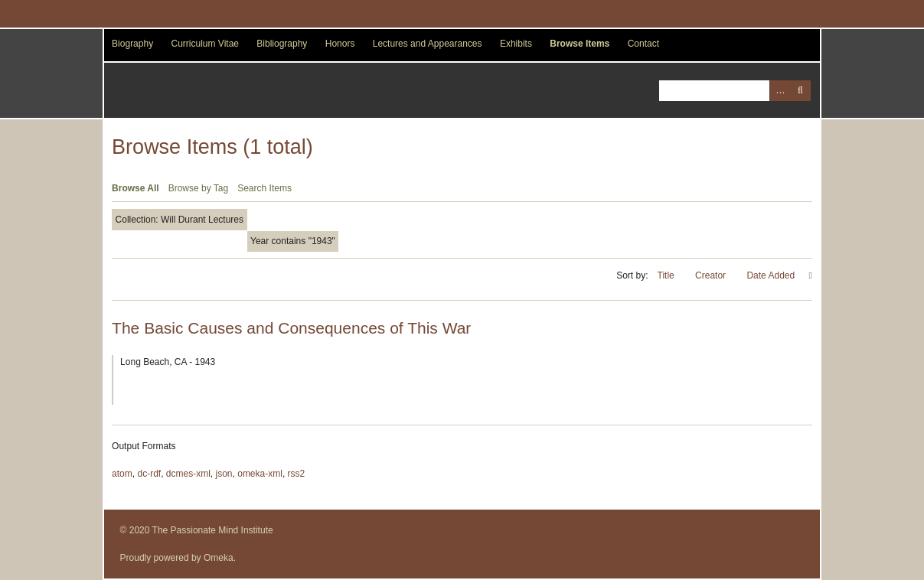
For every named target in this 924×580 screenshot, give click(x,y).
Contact (643, 44)
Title (668, 275)
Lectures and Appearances (428, 44)
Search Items (264, 188)
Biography (132, 44)
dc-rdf (149, 474)
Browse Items (580, 44)
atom (122, 474)
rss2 (297, 474)
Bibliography (282, 44)
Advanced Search (780, 91)
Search (800, 91)
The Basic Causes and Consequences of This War (291, 328)
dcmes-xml (188, 474)
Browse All (135, 188)
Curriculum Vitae (205, 44)
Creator (712, 275)
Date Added (772, 275)
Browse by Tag (199, 188)
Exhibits (516, 44)
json (224, 474)
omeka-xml (260, 474)
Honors (340, 44)
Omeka (219, 558)
